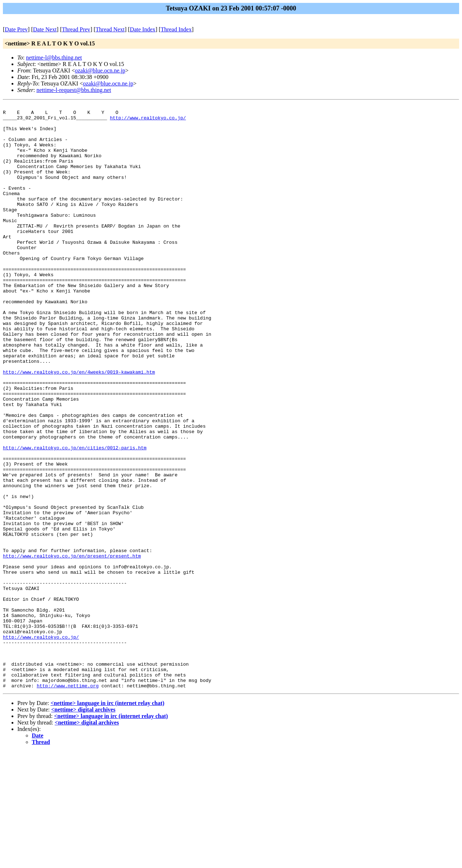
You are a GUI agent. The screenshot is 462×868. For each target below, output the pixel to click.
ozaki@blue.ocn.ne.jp (100, 71)
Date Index (143, 29)
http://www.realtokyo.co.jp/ (148, 121)
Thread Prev (76, 29)
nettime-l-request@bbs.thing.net (74, 90)
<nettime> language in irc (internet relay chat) (107, 820)
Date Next (45, 29)
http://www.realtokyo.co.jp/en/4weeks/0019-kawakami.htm (79, 426)
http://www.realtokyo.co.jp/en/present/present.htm (72, 647)
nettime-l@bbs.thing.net (54, 58)
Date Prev (16, 29)
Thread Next (110, 29)
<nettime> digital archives (83, 826)
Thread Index (176, 29)
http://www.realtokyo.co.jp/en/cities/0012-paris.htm (75, 517)
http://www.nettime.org (68, 802)
